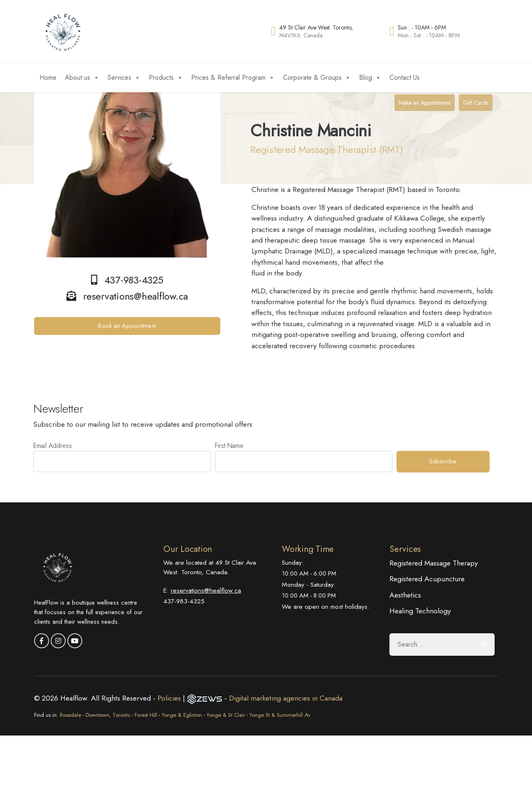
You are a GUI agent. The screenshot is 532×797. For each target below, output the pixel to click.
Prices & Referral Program (233, 77)
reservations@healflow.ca (206, 590)
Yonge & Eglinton (182, 715)
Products (166, 77)
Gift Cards (476, 103)
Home (48, 77)
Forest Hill (146, 715)
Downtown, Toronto (108, 715)
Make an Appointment (425, 103)
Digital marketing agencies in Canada (286, 698)
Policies (170, 698)
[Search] (432, 644)
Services (124, 77)
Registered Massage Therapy (434, 563)
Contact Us (405, 77)
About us (82, 77)
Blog (370, 77)
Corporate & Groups (317, 77)
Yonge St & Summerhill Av (280, 715)
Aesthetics (405, 595)
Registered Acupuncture (427, 579)
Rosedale (70, 715)
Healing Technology (420, 611)
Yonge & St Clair (226, 715)
